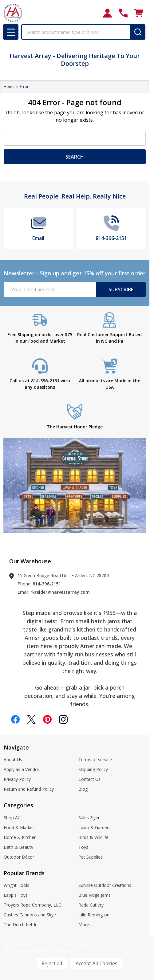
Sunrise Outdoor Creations (105, 885)
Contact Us (89, 779)
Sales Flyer (89, 818)
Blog (83, 789)
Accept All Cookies (97, 963)
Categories (18, 805)
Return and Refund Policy (29, 789)
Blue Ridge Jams (95, 895)
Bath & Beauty (18, 847)
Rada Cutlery (91, 905)
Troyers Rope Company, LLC (32, 905)
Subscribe (121, 289)
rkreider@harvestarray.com (60, 592)
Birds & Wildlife (93, 837)
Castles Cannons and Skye (30, 915)
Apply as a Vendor (22, 769)
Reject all (52, 963)
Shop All (12, 818)
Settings (18, 963)
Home (9, 87)
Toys (83, 847)
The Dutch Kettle (21, 925)
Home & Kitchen (20, 837)
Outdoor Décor (19, 857)
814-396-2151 (47, 584)
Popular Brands (24, 873)
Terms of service (95, 760)
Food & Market (19, 827)
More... (85, 925)
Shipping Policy (93, 769)
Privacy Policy (17, 779)
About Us (13, 760)
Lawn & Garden (94, 827)
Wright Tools (16, 885)
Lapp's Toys (16, 895)
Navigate (16, 747)
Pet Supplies (91, 857)
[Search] (138, 32)
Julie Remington (94, 915)
